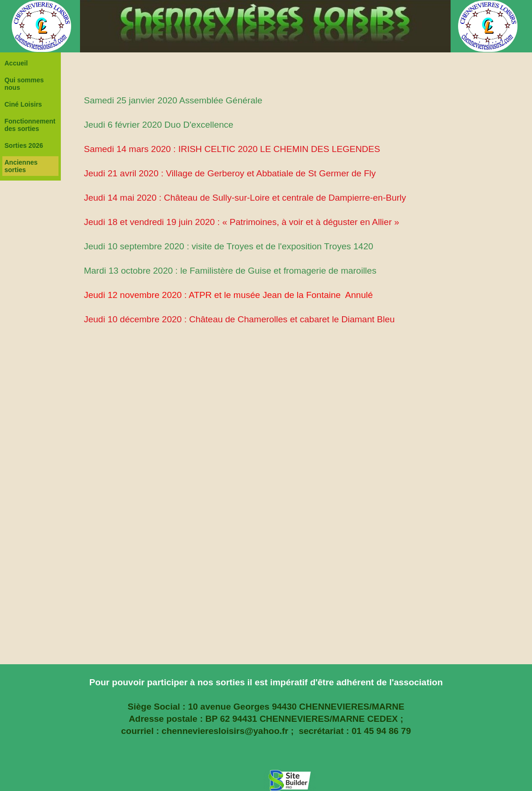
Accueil (16, 63)
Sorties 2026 (24, 145)
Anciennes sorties (21, 166)
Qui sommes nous (24, 84)
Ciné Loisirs (23, 104)
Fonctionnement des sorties (30, 125)
